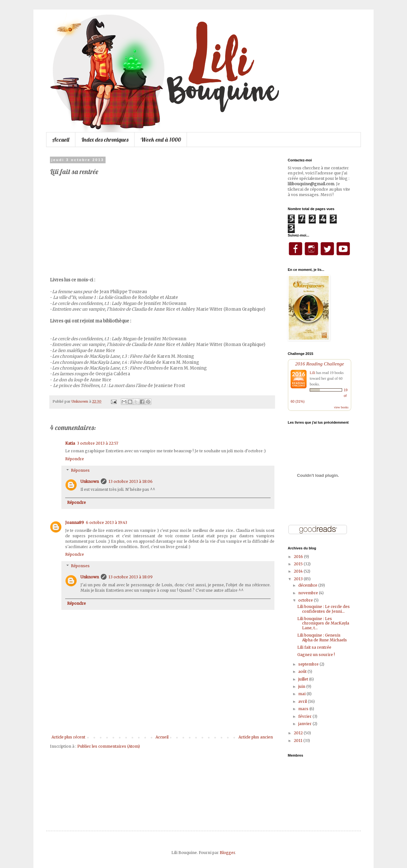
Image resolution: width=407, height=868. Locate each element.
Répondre (75, 459)
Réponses (80, 470)
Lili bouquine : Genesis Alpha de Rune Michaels (322, 637)
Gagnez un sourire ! (316, 655)
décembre (308, 585)
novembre (309, 593)
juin (302, 686)
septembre (309, 664)
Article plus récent (68, 737)
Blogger (227, 853)
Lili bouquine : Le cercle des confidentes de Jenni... (324, 609)
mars (304, 709)
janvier (305, 724)
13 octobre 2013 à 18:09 (131, 577)
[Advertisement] (162, 717)
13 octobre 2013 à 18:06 (131, 481)
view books (341, 407)
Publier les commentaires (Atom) (109, 746)
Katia (70, 443)
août (303, 671)
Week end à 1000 (161, 140)
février (305, 716)
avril (303, 701)
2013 (299, 579)
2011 (299, 741)
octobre (306, 600)
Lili (312, 373)
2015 (299, 564)
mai (302, 694)
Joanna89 (75, 522)
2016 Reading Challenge (320, 364)
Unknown (90, 481)
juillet (304, 679)
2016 (299, 557)
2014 (299, 571)
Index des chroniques (105, 140)
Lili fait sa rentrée (314, 647)
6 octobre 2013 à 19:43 (107, 522)
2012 (299, 733)
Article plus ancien (256, 737)
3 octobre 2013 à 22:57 (98, 443)
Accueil (61, 140)
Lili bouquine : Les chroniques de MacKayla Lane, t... (323, 623)
